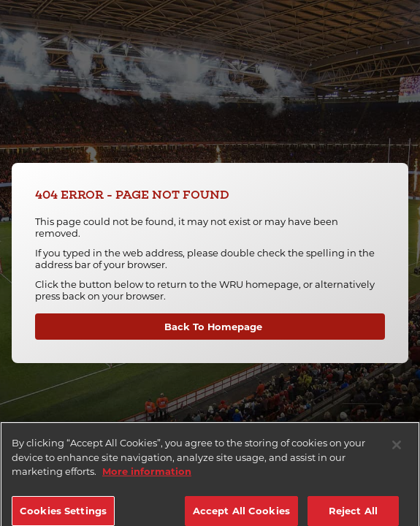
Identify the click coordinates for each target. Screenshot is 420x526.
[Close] (397, 451)
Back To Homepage (213, 327)
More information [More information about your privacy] (147, 477)
